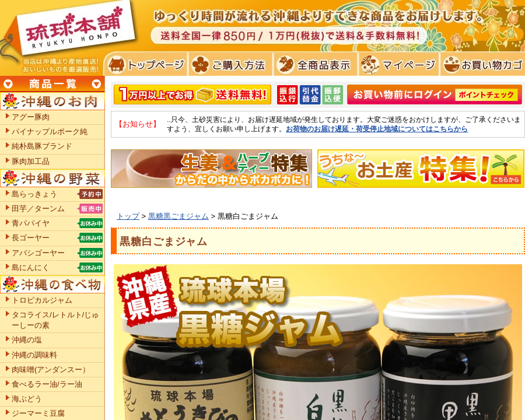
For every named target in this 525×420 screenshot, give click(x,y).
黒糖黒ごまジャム (178, 216)
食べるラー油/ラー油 (47, 384)
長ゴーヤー (31, 238)
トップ (128, 216)
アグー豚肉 (31, 117)
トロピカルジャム (42, 300)
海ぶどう (27, 399)
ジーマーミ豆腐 (38, 413)
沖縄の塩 (27, 340)
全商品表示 (313, 64)
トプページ (145, 64)
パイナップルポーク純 (50, 132)
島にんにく (31, 267)
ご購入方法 (229, 64)
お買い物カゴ (481, 64)
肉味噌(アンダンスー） (51, 370)
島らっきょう (34, 194)
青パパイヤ (31, 223)
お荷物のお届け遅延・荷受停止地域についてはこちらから (377, 129)
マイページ (397, 64)
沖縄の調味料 (34, 355)
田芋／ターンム (38, 209)
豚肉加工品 (31, 161)
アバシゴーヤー (38, 253)
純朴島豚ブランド (42, 146)
